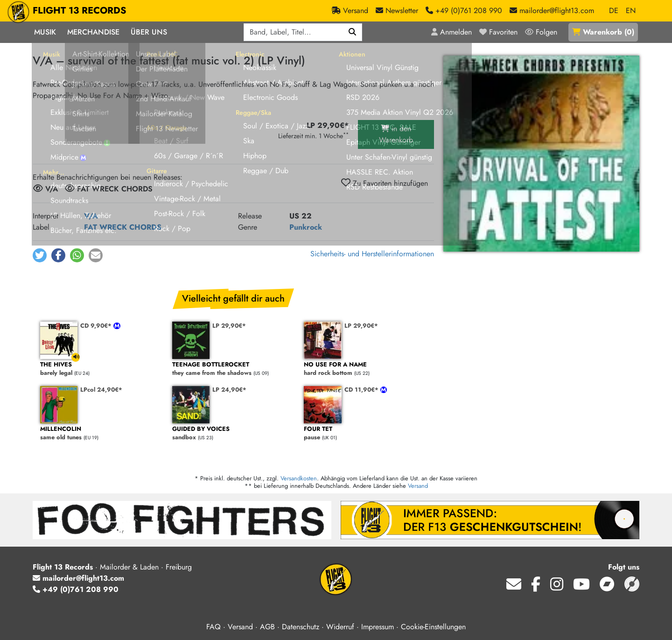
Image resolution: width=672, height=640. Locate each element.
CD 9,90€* (97, 326)
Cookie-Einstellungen (433, 627)
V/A (91, 216)
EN (631, 11)
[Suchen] (353, 32)
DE (614, 11)
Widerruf (340, 627)
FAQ (213, 627)
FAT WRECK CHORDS (123, 227)
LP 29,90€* (229, 326)
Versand (418, 486)
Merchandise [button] (93, 32)
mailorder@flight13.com (78, 578)
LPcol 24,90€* (101, 390)
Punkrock (306, 227)
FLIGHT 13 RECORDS (80, 11)
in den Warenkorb (396, 134)
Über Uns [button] (149, 32)
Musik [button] (45, 32)
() (603, 32)
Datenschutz (301, 627)
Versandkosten (299, 478)
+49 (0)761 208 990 (76, 589)
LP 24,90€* (229, 390)
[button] (40, 255)
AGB (267, 627)
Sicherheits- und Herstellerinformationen (372, 254)
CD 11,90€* (362, 390)
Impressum (378, 627)
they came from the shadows (234, 369)
